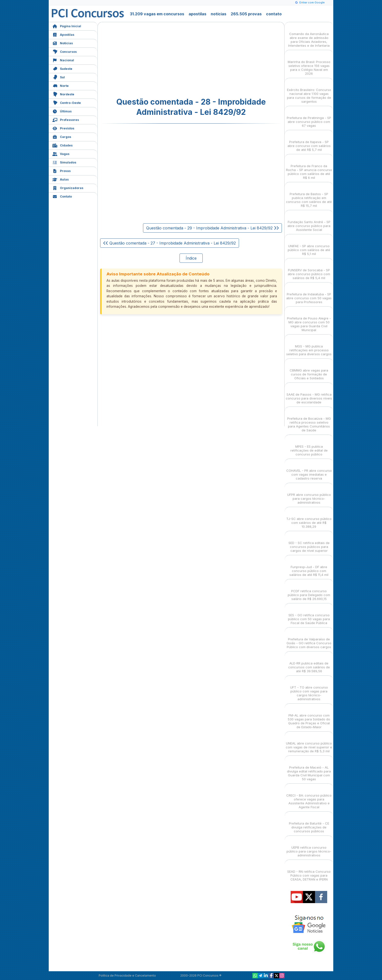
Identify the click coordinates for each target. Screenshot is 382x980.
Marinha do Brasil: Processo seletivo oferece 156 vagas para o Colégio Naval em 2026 (309, 63)
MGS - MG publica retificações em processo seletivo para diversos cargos (309, 346)
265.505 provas (246, 14)
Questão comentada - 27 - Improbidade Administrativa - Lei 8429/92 (170, 243)
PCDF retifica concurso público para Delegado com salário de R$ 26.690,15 (309, 591)
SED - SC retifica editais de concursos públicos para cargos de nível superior (309, 542)
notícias (219, 14)
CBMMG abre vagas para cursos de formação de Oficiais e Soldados (309, 370)
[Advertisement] (151, 60)
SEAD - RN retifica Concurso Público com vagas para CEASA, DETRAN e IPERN (309, 871)
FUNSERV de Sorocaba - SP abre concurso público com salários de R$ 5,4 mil (309, 270)
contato (274, 14)
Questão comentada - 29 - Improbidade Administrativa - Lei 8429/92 (212, 228)
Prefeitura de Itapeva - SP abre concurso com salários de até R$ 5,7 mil (309, 141)
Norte (61, 85)
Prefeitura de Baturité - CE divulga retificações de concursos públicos (309, 823)
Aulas (61, 179)
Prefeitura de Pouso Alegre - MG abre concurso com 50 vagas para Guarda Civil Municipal (309, 320)
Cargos (62, 136)
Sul (59, 77)
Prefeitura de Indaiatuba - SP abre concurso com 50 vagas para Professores (309, 294)
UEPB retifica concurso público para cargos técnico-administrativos (309, 847)
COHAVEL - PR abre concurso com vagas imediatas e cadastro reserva (309, 470)
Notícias (63, 43)
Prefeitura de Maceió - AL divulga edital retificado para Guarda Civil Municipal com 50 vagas (309, 769)
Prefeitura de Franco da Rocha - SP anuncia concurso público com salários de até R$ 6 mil (309, 168)
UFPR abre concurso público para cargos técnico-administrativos (309, 494)
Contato (62, 196)
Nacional (63, 60)
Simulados (64, 162)
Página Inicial (67, 26)
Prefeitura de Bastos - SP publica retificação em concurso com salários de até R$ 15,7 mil (309, 195)
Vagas (61, 153)
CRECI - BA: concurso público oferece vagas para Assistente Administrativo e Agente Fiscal (309, 797)
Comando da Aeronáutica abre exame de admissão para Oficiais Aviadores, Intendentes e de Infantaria (309, 35)
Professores (66, 119)
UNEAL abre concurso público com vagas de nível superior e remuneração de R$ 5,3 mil (309, 743)
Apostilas (63, 34)
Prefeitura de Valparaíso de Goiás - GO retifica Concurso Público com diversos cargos (309, 639)
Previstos (63, 128)
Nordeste (63, 94)
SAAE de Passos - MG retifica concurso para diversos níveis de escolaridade (309, 394)
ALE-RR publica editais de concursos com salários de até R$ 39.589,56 (309, 663)
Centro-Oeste (67, 102)
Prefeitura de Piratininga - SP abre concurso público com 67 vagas (309, 117)
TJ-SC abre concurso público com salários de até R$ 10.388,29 (309, 518)
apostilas (197, 14)
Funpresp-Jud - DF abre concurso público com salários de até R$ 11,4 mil (309, 567)
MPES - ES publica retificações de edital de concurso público (309, 446)
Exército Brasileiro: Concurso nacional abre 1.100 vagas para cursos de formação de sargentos (309, 91)
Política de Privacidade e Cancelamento (127, 975)
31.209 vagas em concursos (157, 14)
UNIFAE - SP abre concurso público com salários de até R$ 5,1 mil (309, 246)
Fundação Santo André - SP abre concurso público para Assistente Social (309, 222)
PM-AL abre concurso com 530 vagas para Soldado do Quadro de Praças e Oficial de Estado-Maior (309, 717)
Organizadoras (68, 187)
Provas (62, 170)
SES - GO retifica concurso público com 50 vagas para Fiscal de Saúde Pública (309, 615)
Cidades (62, 145)
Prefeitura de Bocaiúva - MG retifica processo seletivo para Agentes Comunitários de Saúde (309, 420)
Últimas (62, 111)
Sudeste (62, 68)
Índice (191, 258)
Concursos (65, 51)
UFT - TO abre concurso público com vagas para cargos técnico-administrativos (309, 689)
